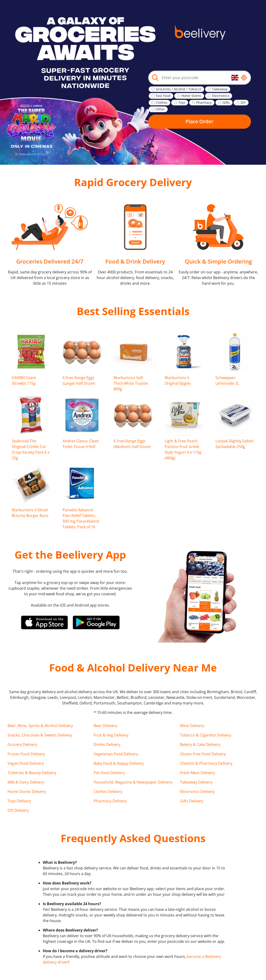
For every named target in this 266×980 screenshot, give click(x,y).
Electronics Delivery (197, 792)
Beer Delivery (105, 726)
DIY (243, 102)
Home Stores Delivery (27, 792)
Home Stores (191, 96)
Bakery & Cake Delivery (200, 744)
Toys (182, 102)
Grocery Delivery (22, 744)
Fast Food (163, 96)
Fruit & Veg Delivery (111, 735)
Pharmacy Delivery (110, 801)
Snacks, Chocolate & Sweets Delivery (40, 735)
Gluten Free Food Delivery (203, 754)
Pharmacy (204, 102)
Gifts (226, 102)
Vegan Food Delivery (26, 763)
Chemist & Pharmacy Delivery (206, 763)
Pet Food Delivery (109, 773)
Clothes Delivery (108, 792)
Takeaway (220, 89)
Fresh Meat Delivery (197, 773)
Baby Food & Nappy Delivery (119, 763)
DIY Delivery (18, 810)
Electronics (221, 96)
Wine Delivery (192, 726)
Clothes (162, 102)
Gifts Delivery (192, 801)
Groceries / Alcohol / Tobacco (179, 89)
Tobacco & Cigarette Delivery (206, 735)
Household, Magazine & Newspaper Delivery (133, 782)
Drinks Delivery (107, 744)
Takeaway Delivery (196, 782)
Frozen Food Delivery (26, 754)
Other (160, 109)
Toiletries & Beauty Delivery (32, 773)
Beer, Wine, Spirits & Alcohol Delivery (40, 726)
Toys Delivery (19, 801)
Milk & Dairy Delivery (26, 782)
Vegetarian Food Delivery (116, 754)
